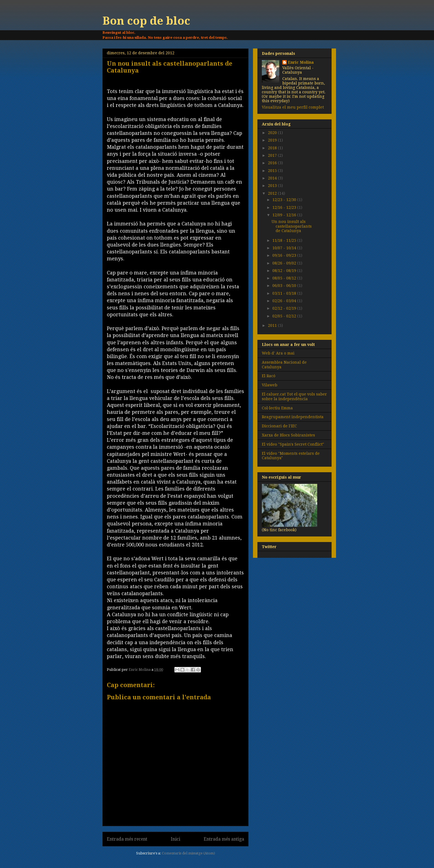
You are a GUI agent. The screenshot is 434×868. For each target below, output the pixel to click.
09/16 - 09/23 (285, 255)
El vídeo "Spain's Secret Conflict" (293, 444)
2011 (273, 325)
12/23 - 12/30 (285, 200)
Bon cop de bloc (146, 21)
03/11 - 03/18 (285, 293)
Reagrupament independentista (293, 417)
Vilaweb (270, 385)
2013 (273, 186)
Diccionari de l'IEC (279, 426)
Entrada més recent (127, 839)
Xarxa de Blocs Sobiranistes (288, 435)
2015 (273, 171)
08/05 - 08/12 (285, 278)
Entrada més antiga (224, 839)
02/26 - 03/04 (285, 301)
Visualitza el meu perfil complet (293, 107)
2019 (273, 140)
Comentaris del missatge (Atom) (188, 853)
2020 (273, 133)
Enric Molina (301, 62)
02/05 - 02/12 (285, 316)
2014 (273, 178)
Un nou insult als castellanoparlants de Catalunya (292, 226)
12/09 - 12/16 (285, 215)
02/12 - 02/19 (285, 308)
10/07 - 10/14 (285, 248)
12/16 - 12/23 (285, 207)
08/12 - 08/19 (285, 271)
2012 (273, 193)
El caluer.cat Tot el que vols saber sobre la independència (294, 396)
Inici (175, 839)
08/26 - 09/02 (285, 263)
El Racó (269, 376)
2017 (273, 155)
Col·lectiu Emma (277, 408)
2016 (273, 163)
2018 (273, 148)
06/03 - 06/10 (285, 286)
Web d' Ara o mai (278, 353)
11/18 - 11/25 (285, 240)
